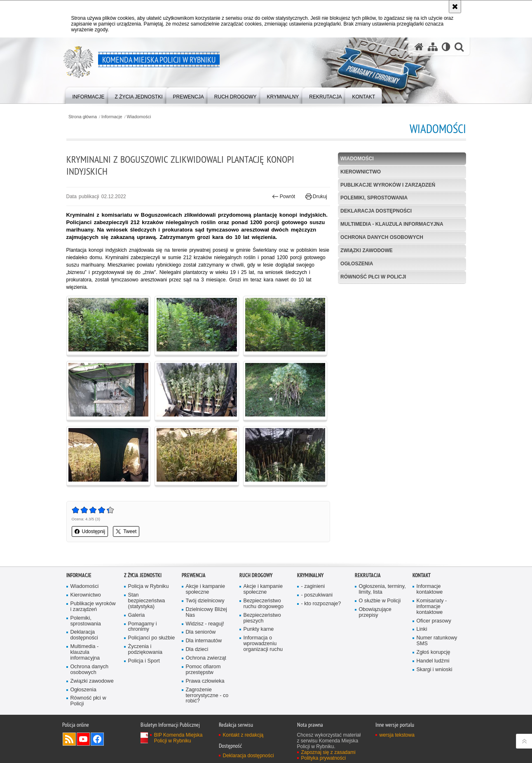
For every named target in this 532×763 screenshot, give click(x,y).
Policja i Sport (144, 661)
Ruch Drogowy (256, 575)
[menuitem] (89, 95)
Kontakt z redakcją (243, 735)
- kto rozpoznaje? (321, 604)
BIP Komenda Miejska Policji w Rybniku (178, 738)
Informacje (112, 117)
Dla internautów (204, 641)
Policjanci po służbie (152, 638)
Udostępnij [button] (90, 531)
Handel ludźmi (433, 661)
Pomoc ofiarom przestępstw (203, 670)
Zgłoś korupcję (434, 652)
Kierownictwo (361, 172)
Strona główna (83, 117)
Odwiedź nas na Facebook (97, 739)
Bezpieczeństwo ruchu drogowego (264, 604)
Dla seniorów (201, 632)
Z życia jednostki (143, 575)
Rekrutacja (368, 575)
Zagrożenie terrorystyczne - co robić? (207, 696)
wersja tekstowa (397, 735)
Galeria (137, 615)
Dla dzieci (197, 649)
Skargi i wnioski (435, 670)
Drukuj (316, 197)
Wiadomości (139, 117)
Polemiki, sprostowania (374, 198)
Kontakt (422, 575)
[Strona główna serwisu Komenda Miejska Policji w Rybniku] (419, 47)
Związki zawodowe (367, 250)
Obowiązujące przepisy (375, 612)
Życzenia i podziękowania (145, 649)
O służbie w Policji (380, 601)
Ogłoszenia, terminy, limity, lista (382, 589)
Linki (422, 629)
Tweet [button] (126, 531)
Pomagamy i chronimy (143, 627)
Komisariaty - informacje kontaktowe (432, 607)
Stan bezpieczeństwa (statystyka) (147, 601)
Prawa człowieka (205, 681)
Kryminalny (310, 575)
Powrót (284, 197)
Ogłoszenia (357, 264)
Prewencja (194, 575)
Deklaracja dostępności (376, 211)
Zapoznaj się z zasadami (328, 752)
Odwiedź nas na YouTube (83, 739)
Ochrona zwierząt (206, 658)
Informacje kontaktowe (430, 589)
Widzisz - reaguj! (205, 624)
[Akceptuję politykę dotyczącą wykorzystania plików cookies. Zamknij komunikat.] (455, 7)
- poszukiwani (317, 595)
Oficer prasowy (434, 621)
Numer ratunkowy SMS (437, 641)
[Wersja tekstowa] (446, 47)
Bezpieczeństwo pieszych (262, 618)
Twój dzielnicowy (205, 601)
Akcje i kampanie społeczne (205, 589)
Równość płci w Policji (373, 277)
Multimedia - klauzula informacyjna (392, 224)
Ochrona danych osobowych (382, 237)
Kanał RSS (69, 739)
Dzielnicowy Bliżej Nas (206, 612)
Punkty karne (259, 629)
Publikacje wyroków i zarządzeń (388, 185)
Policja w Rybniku (149, 586)
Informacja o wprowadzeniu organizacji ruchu (263, 644)
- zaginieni (313, 586)
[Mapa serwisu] (433, 47)
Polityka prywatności (324, 758)
